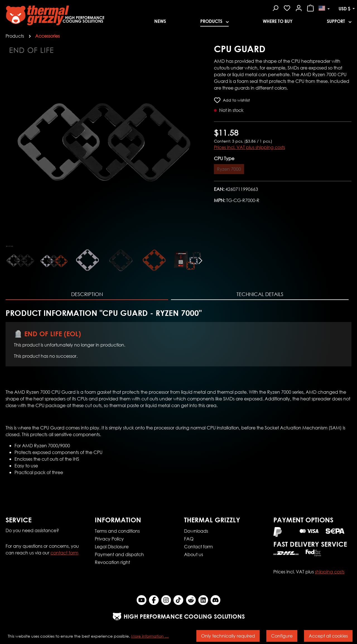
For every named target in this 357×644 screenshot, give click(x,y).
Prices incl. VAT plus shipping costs (249, 147)
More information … (150, 636)
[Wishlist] (287, 7)
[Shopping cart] (310, 7)
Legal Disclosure (112, 546)
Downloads (196, 531)
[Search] (275, 7)
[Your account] (299, 7)
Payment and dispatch (119, 554)
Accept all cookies (328, 636)
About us (194, 554)
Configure (282, 636)
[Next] (201, 260)
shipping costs (330, 572)
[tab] (87, 295)
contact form (64, 553)
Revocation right (112, 562)
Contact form (198, 546)
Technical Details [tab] (260, 294)
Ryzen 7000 (229, 169)
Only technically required (228, 636)
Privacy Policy (109, 539)
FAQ (189, 539)
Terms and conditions (117, 531)
